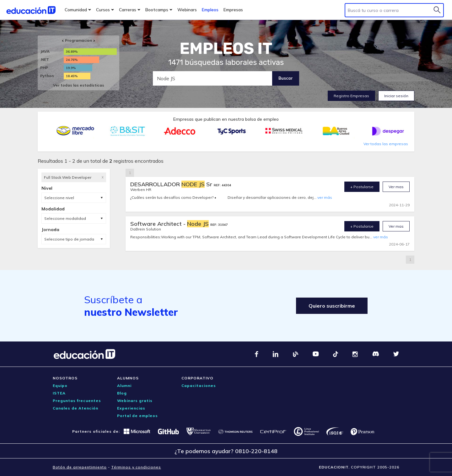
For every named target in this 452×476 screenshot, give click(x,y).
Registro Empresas (351, 96)
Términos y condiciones (136, 467)
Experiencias (131, 408)
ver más (325, 197)
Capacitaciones (199, 386)
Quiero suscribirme (332, 306)
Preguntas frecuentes (77, 401)
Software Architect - (170, 224)
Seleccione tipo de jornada (69, 239)
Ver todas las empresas (386, 144)
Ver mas (396, 187)
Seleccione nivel (59, 198)
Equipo (60, 386)
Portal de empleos (137, 416)
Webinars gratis (135, 401)
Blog (122, 393)
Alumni (124, 386)
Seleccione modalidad (65, 218)
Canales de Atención (75, 408)
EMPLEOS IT (226, 49)
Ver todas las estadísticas (79, 85)
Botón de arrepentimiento (80, 467)
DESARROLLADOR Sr (172, 184)
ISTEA (59, 393)
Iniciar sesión (396, 96)
